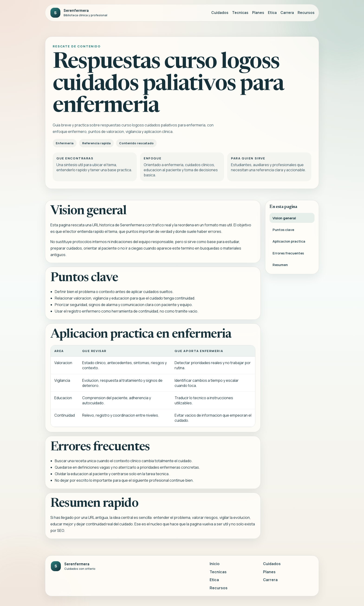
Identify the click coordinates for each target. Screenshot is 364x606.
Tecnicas (240, 13)
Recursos (306, 13)
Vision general (284, 219)
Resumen (280, 266)
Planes (258, 13)
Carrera (287, 13)
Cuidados (220, 13)
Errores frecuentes (288, 254)
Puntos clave (283, 231)
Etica (272, 13)
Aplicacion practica (289, 242)
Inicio (215, 564)
